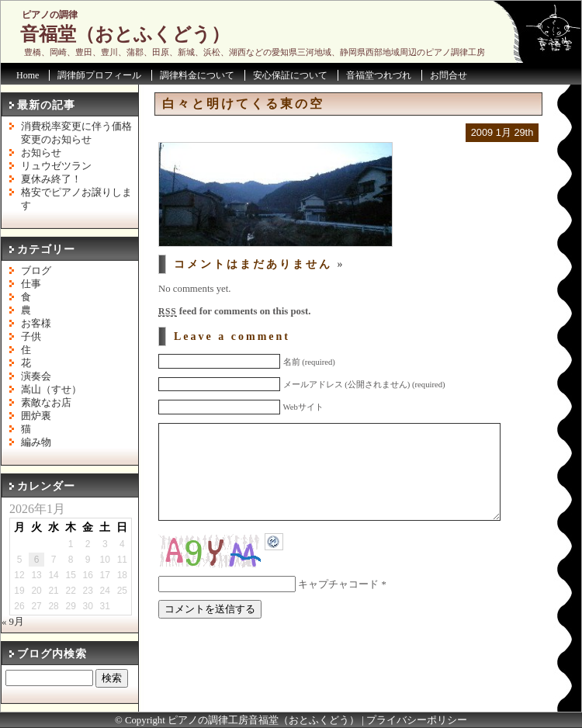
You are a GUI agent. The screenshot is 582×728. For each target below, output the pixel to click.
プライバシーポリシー (417, 720)
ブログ (36, 271)
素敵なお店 (46, 403)
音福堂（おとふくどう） (125, 34)
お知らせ (41, 153)
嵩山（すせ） (51, 390)
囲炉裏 (36, 416)
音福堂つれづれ (379, 75)
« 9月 (13, 622)
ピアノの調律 (50, 15)
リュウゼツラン (56, 166)
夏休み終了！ (51, 179)
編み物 (36, 442)
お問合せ (449, 75)
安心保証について (290, 75)
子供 (31, 337)
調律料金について (197, 75)
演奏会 (36, 376)
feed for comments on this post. (234, 311)
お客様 (36, 324)
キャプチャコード (338, 608)
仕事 (31, 284)
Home (28, 75)
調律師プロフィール (99, 75)
